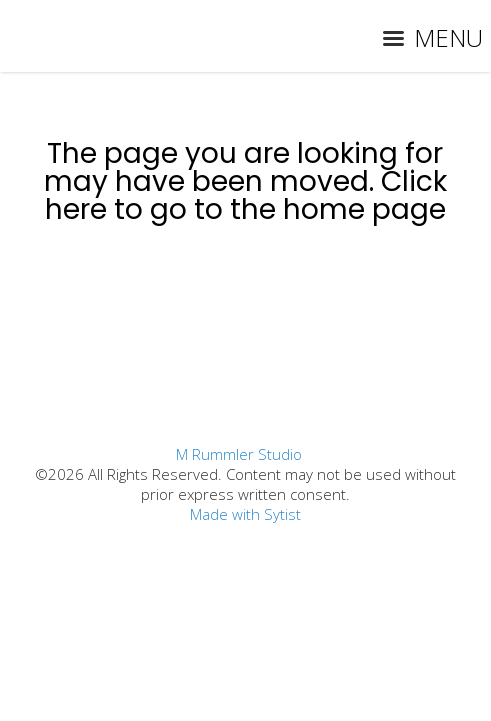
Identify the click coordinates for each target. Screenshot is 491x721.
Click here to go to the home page (246, 195)
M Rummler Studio (239, 454)
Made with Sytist (245, 514)
